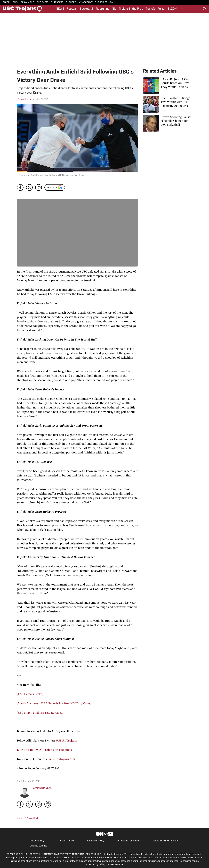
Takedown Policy (95, 841)
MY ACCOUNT (86, 3)
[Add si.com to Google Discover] (55, 187)
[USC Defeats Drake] (30, 694)
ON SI (15, 3)
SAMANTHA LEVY (42, 788)
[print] (48, 804)
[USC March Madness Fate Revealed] (40, 713)
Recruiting (103, 9)
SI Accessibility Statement (166, 841)
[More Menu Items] (181, 9)
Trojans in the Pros (131, 9)
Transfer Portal (155, 9)
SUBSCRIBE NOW (104, 3)
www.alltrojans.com (62, 759)
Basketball (87, 9)
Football (72, 9)
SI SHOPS (71, 3)
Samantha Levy (26, 99)
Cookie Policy (67, 841)
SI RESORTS (57, 3)
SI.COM (6, 3)
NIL (114, 9)
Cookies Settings (39, 846)
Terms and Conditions (128, 841)
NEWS (60, 9)
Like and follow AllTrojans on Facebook (45, 750)
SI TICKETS (43, 3)
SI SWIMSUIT (28, 3)
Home (20, 819)
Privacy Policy (37, 841)
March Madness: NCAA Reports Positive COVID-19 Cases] (55, 703)
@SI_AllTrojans (66, 741)
